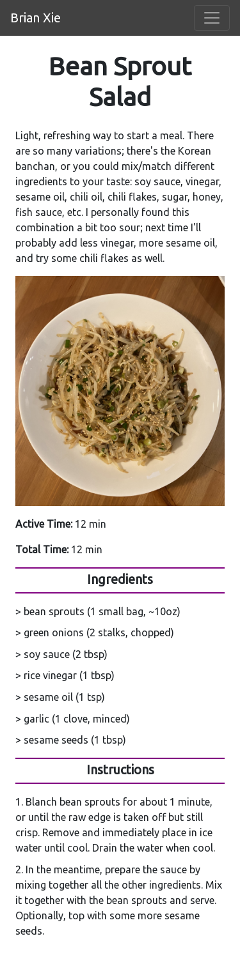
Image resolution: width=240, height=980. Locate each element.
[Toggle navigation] (212, 18)
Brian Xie (36, 18)
